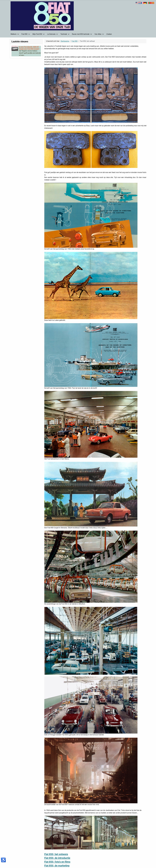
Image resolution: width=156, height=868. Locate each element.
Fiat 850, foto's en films (57, 862)
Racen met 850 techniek (81, 34)
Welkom (14, 34)
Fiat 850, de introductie (57, 858)
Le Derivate (51, 34)
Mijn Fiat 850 (37, 34)
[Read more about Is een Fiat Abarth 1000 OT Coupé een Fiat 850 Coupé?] (29, 48)
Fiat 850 (24, 34)
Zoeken (109, 34)
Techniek (64, 34)
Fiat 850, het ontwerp (56, 854)
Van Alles (98, 34)
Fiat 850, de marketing (57, 866)
